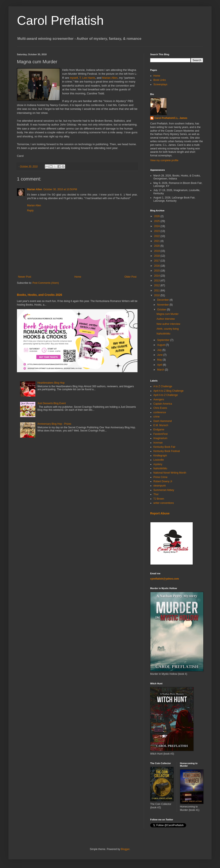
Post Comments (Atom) (46, 283)
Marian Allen (110, 78)
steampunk (160, 486)
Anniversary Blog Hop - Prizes (54, 424)
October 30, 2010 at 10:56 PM (60, 189)
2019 (157, 251)
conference (160, 412)
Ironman (158, 443)
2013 (157, 281)
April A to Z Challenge (166, 395)
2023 (157, 231)
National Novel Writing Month (170, 473)
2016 (157, 266)
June (160, 355)
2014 (157, 276)
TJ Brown (159, 499)
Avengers (159, 400)
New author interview (168, 324)
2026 (157, 216)
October (162, 310)
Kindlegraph (160, 456)
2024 (157, 226)
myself (74, 78)
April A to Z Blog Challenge (168, 391)
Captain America (163, 404)
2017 (157, 261)
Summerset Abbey (164, 490)
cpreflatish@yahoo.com (165, 579)
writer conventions (164, 503)
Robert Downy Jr (163, 481)
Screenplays (160, 84)
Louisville (159, 460)
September (164, 340)
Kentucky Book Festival (167, 451)
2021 (157, 241)
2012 (157, 285)
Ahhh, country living (168, 329)
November (163, 305)
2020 (157, 246)
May (160, 360)
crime (156, 417)
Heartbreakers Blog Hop (51, 383)
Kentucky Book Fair (164, 447)
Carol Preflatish (60, 20)
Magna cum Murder (168, 314)
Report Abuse (160, 513)
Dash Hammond (163, 421)
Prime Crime (160, 477)
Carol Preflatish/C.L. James (171, 118)
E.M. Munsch (161, 425)
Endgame (159, 430)
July (160, 350)
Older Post (130, 277)
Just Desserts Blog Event (52, 403)
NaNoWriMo (163, 334)
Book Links (160, 80)
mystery (158, 464)
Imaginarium (160, 438)
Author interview (166, 319)
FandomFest (160, 434)
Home (78, 277)
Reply (30, 211)
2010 (157, 295)
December (163, 300)
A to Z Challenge (163, 386)
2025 (157, 221)
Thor (156, 494)
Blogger (125, 849)
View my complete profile (164, 160)
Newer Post (25, 277)
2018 (157, 256)
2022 (157, 236)
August (162, 345)
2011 (157, 291)
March (161, 370)
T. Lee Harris (87, 78)
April (160, 365)
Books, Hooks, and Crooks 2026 (40, 295)
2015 (157, 271)
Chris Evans (160, 408)
